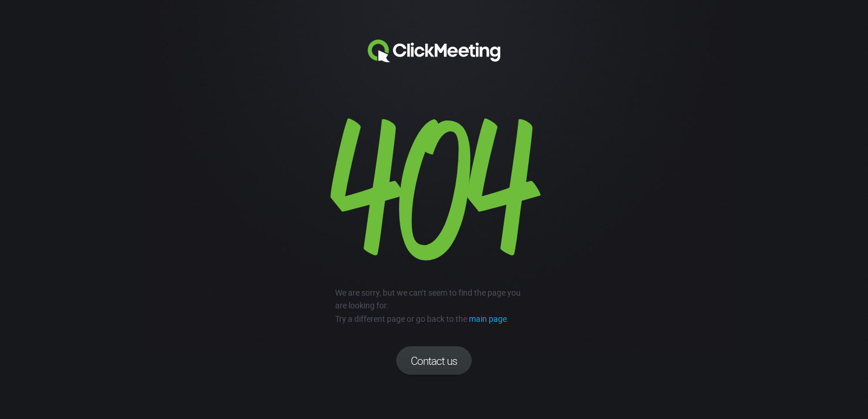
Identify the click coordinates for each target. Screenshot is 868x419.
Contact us (434, 361)
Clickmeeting (434, 51)
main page (488, 319)
